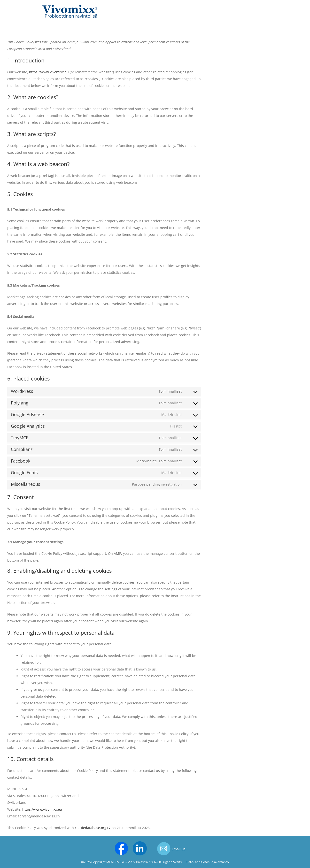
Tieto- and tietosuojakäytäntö (207, 862)
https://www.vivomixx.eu (49, 72)
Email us (179, 849)
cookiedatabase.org (91, 828)
